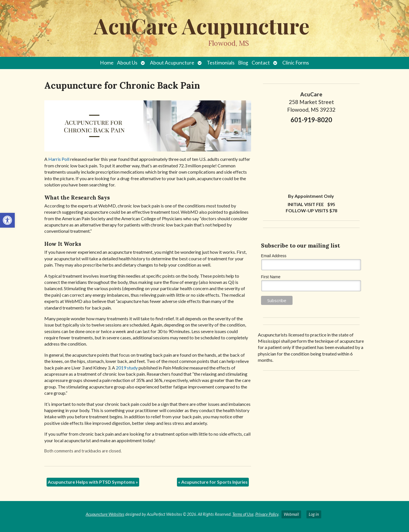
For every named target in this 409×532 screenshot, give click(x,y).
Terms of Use (243, 514)
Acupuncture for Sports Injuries (213, 482)
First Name (271, 277)
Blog (243, 63)
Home (107, 63)
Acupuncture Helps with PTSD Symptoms (93, 482)
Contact (261, 63)
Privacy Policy (267, 514)
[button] (7, 220)
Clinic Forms (296, 63)
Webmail (291, 514)
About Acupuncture (172, 63)
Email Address (274, 256)
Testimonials (221, 63)
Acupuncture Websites (105, 514)
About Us (127, 63)
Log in (314, 514)
